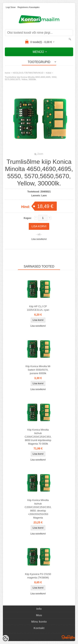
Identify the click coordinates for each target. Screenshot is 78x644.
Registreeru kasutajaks (29, 7)
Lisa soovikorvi (39, 239)
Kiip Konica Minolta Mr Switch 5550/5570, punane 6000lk (38, 370)
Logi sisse (11, 7)
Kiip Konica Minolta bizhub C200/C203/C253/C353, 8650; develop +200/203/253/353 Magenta (38, 509)
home (8, 73)
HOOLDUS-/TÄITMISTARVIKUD (28, 73)
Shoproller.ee (68, 637)
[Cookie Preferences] (5, 639)
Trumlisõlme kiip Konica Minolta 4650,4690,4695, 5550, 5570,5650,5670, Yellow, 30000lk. (31, 78)
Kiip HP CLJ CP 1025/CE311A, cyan (38, 308)
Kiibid (49, 73)
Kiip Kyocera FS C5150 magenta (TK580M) (38, 576)
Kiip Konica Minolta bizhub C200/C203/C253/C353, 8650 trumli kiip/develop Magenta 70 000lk (38, 437)
